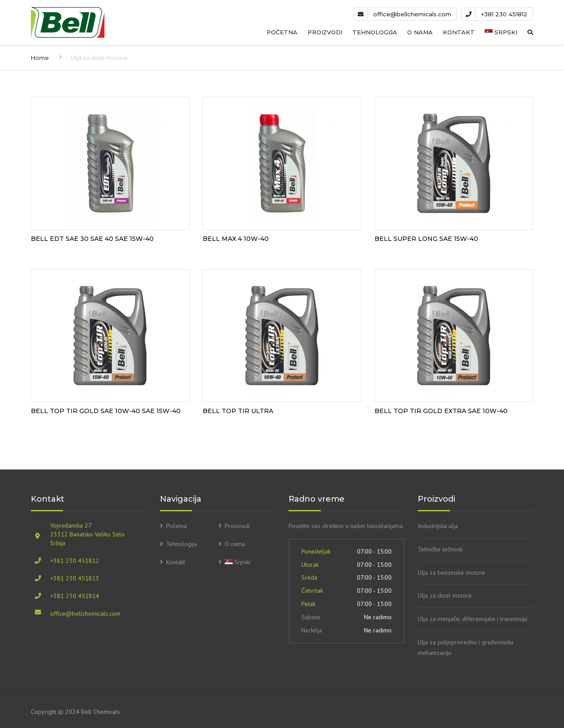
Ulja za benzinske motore (451, 573)
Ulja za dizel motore (445, 595)
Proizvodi (325, 32)
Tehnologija (375, 32)
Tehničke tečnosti (440, 549)
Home (40, 58)
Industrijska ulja (438, 526)
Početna (282, 32)
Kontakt (459, 32)
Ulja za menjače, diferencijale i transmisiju (473, 619)
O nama (420, 32)
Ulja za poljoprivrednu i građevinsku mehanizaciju (466, 647)
